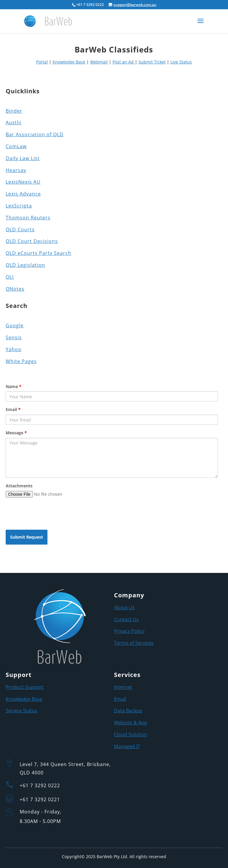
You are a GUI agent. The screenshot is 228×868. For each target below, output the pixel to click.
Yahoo (14, 349)
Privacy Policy (129, 631)
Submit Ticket (152, 62)
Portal (42, 62)
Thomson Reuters (28, 218)
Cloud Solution (131, 734)
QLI (10, 277)
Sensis (14, 337)
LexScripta (19, 206)
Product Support (25, 687)
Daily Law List (23, 158)
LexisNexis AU (23, 182)
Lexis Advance (23, 194)
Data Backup (128, 711)
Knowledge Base (69, 62)
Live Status (181, 62)
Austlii (14, 123)
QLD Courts (20, 230)
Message (16, 433)
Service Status (21, 711)
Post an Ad (124, 62)
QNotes (15, 289)
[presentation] (51, 514)
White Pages (21, 361)
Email (13, 409)
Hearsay (16, 170)
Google (15, 325)
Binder (14, 111)
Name (14, 386)
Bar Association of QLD (35, 134)
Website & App (131, 723)
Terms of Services (134, 643)
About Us (124, 607)
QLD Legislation (25, 265)
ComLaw (16, 146)
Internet (123, 687)
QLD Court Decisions (32, 241)
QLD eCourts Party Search (38, 253)
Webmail (99, 62)
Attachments (19, 486)
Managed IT (127, 746)
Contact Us (126, 619)
